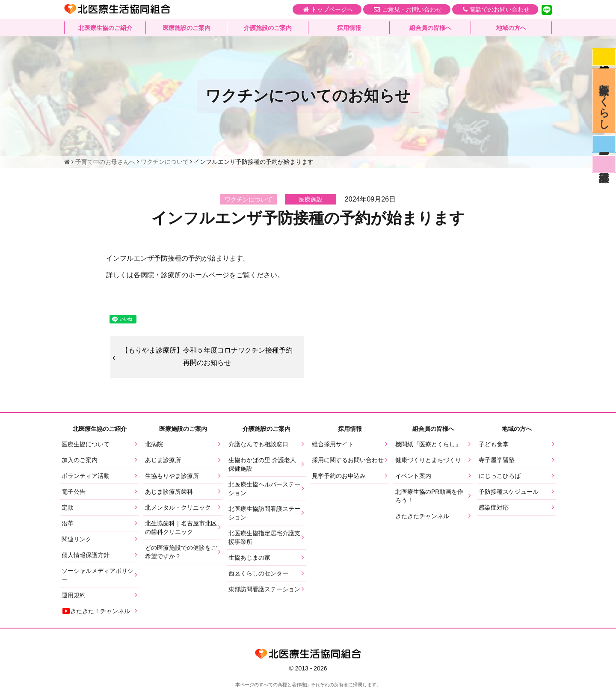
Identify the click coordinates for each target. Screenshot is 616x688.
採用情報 (349, 28)
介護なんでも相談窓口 (258, 444)
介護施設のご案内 (268, 28)
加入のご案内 (80, 460)
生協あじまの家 (249, 558)
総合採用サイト (333, 444)
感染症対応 (604, 57)
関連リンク (77, 539)
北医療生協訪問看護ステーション (264, 513)
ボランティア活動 (86, 476)
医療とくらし (604, 101)
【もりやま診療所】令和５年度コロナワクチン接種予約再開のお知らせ (207, 356)
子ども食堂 (494, 444)
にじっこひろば (500, 476)
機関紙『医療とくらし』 (428, 444)
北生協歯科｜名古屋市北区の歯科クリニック (181, 528)
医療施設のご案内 (187, 28)
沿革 (68, 523)
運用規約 (74, 595)
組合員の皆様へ (430, 28)
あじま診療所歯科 (169, 492)
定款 (68, 507)
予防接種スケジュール (509, 492)
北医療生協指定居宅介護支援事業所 (264, 537)
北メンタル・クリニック (178, 507)
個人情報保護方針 (86, 555)
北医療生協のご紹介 (105, 28)
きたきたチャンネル (422, 516)
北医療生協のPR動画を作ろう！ (429, 496)
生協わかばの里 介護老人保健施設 (262, 464)
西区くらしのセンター (258, 573)
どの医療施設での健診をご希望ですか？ (181, 552)
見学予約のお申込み (339, 476)
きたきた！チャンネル (96, 611)
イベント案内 (413, 476)
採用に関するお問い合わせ (348, 460)
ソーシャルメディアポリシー (98, 575)
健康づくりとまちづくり (428, 460)
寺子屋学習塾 (497, 460)
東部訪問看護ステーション (264, 589)
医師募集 (604, 144)
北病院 (154, 444)
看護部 (604, 164)
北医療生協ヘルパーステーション (264, 489)
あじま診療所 (163, 460)
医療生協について (86, 444)
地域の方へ (511, 28)
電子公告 (74, 492)
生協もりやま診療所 (172, 476)
